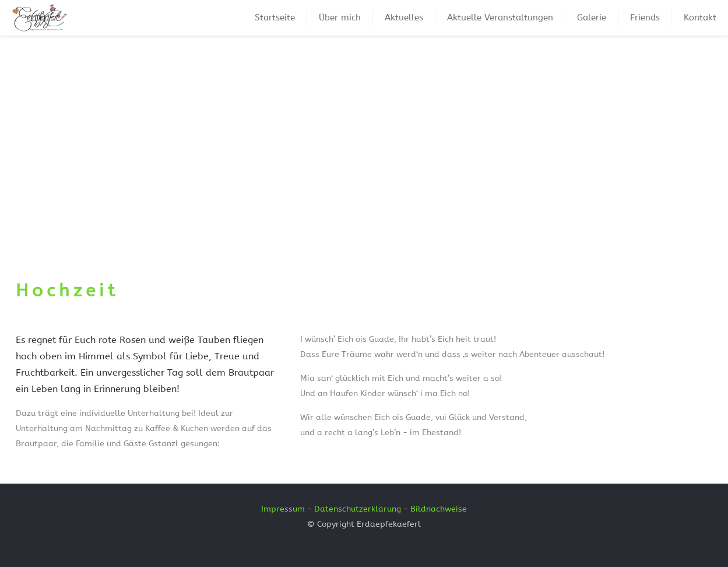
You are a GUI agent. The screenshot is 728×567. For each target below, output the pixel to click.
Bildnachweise (439, 509)
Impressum (283, 509)
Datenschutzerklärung (358, 509)
